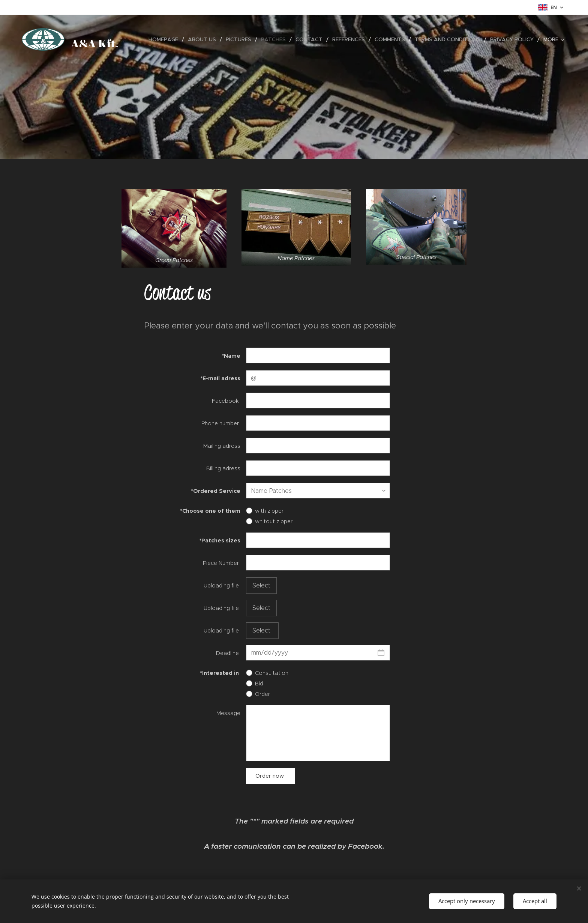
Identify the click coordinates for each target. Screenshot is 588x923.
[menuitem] (165, 39)
